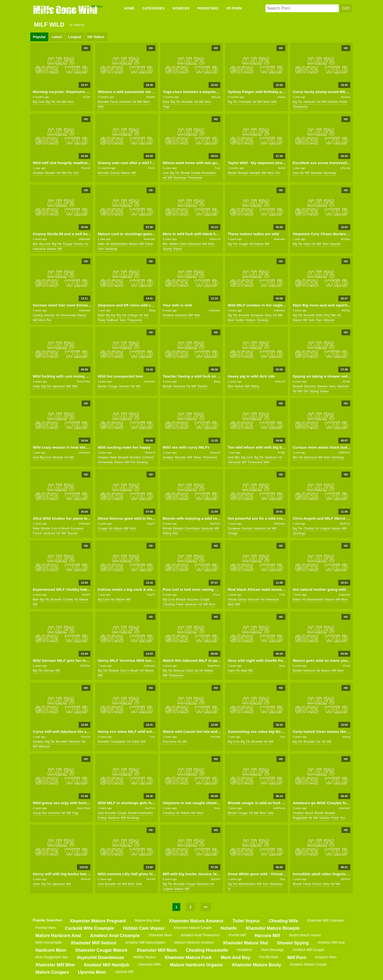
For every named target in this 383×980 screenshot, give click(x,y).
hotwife (229, 928)
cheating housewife (207, 950)
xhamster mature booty (256, 965)
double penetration (204, 173)
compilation (118, 742)
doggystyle (300, 818)
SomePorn (214, 666)
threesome (300, 107)
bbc (35, 244)
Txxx (217, 168)
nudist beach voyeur (305, 935)
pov (70, 173)
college (133, 315)
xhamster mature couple (193, 928)
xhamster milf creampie (325, 920)
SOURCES (181, 8)
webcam (329, 320)
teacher (202, 386)
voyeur (177, 249)
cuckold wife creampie (90, 928)
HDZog (346, 310)
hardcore (125, 102)
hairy (307, 244)
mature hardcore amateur (194, 942)
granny (115, 173)
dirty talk (330, 315)
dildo (101, 244)
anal (166, 173)
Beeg (152, 310)
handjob (255, 173)
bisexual (179, 671)
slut (76, 173)
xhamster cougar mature (101, 950)
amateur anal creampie (115, 936)
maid (231, 604)
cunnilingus (192, 528)
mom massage (272, 950)
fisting (102, 818)
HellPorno (344, 453)
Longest (74, 37)
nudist (240, 320)
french (37, 533)
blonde (185, 173)
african (232, 600)
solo (101, 249)
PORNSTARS (208, 8)
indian (136, 742)
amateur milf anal (331, 942)
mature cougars (52, 972)
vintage (233, 533)
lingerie (325, 528)
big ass (111, 315)
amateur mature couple (308, 964)
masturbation (119, 244)
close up (192, 671)
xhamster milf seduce (93, 943)
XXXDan (85, 666)
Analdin (151, 97)
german (49, 315)
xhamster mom (160, 935)
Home (129, 8)
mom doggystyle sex (52, 957)
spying (167, 249)
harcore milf (267, 936)
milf (64, 102)
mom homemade (48, 942)
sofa (271, 813)
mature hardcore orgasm (196, 965)
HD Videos (96, 37)
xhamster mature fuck (188, 958)
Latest (57, 37)
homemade (68, 315)
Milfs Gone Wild (66, 10)
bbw (230, 386)
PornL (152, 168)
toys (319, 320)
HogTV (151, 524)
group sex (40, 813)
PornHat (215, 737)
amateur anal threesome (200, 935)
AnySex (346, 97)
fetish (180, 604)
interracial (39, 249)
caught (205, 600)
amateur (38, 173)
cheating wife (284, 921)
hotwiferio (245, 950)
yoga (166, 107)
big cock (39, 102)
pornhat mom (46, 928)
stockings (180, 178)
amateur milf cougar (308, 950)
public (343, 102)
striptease (276, 884)
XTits (282, 595)
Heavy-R (215, 239)
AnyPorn (215, 524)
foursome (169, 742)
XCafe (87, 97)
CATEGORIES (153, 8)
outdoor (333, 102)
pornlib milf (237, 935)
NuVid (282, 168)
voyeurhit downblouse (100, 958)
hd (59, 102)
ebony (242, 600)
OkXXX (151, 879)
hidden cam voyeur (144, 928)
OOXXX (345, 879)
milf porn (297, 958)
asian (36, 386)
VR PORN (234, 8)
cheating (169, 604)
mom (71, 102)
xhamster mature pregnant (98, 921)
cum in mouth (60, 528)
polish (149, 244)
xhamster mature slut (245, 943)
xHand (281, 97)
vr (229, 889)
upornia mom (92, 972)
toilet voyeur (246, 921)
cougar (68, 244)
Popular (39, 37)
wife (101, 107)
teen (123, 320)
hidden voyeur (144, 957)
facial (114, 102)
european (257, 315)
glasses (322, 386)
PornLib (86, 168)
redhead (112, 320)
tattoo (197, 457)
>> (206, 907)
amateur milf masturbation (145, 942)
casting (38, 315)
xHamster (85, 239)
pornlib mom (269, 957)
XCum (217, 595)
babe (166, 102)
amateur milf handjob (106, 965)
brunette (103, 102)
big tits (50, 102)
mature (125, 173)
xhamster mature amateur (196, 921)
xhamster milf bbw (55, 965)
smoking (262, 320)
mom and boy (235, 958)
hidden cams (178, 244)
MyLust (216, 97)
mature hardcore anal (58, 936)
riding (255, 386)
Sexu (282, 666)
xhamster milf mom (157, 950)
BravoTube (84, 381)
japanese (59, 386)
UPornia (345, 168)
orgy (75, 813)
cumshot (148, 457)
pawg (101, 320)
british (297, 600)
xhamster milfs (150, 964)
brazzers (310, 386)
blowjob (50, 173)
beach (309, 813)
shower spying (293, 943)
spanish (335, 244)
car (318, 742)
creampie (245, 102)
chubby (309, 528)
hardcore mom (51, 950)
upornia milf (124, 972)
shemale (316, 173)
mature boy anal (147, 920)
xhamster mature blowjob (272, 928)
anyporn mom (326, 957)
